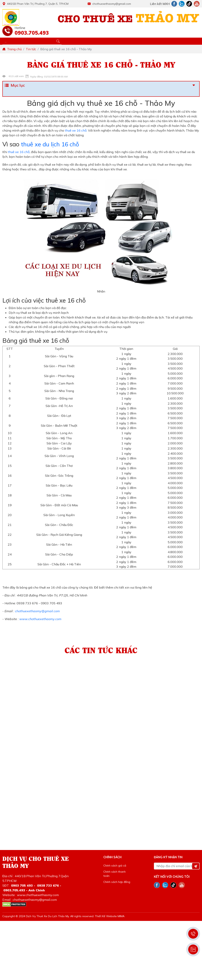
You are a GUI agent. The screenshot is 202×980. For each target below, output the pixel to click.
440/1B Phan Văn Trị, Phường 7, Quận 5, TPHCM (35, 4)
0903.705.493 (31, 33)
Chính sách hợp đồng (117, 882)
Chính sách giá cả (115, 866)
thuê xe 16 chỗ (75, 130)
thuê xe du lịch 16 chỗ (51, 144)
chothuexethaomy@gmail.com (109, 4)
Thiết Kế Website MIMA (110, 916)
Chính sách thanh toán (115, 874)
